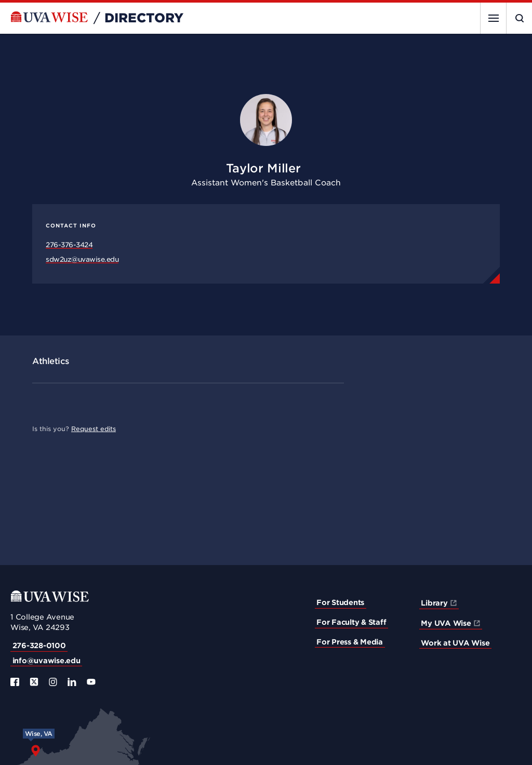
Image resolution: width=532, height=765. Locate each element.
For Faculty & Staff (351, 622)
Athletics (51, 361)
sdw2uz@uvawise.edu (82, 259)
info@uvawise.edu (46, 661)
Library (434, 603)
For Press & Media (350, 642)
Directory (144, 18)
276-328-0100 (39, 646)
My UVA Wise (446, 623)
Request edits (94, 429)
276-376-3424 (69, 245)
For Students (340, 602)
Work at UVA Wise (455, 643)
